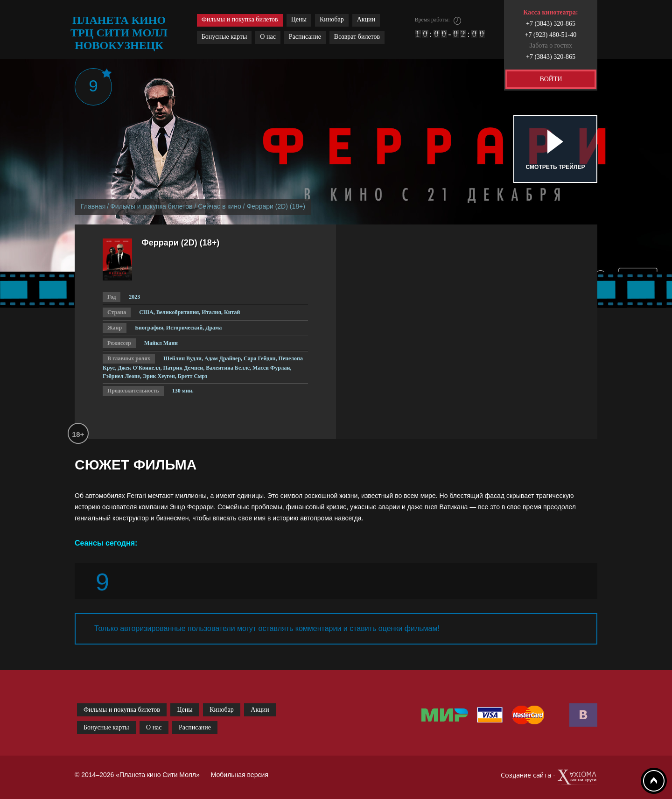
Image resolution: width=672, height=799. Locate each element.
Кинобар (332, 19)
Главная (93, 206)
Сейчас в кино (219, 206)
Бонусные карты (224, 37)
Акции (366, 19)
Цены (299, 19)
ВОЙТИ (551, 79)
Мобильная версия (240, 775)
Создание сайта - (549, 777)
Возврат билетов (357, 37)
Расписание (305, 37)
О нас (268, 37)
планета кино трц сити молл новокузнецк (119, 33)
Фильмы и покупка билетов (240, 19)
